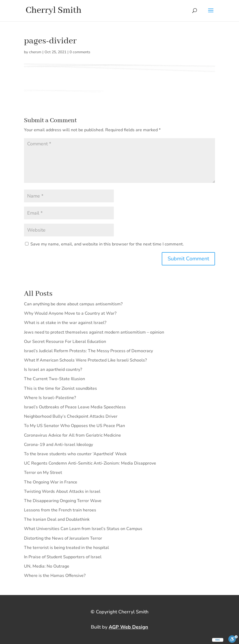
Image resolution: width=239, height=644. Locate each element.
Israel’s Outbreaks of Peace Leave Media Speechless (75, 407)
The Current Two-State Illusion (54, 379)
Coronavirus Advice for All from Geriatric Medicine (72, 435)
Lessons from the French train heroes (60, 510)
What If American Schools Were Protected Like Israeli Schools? (85, 360)
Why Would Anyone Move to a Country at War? (70, 313)
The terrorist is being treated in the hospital (66, 548)
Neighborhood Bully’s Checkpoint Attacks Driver (71, 416)
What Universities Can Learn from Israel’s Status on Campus (83, 529)
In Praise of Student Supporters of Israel (63, 557)
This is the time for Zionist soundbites (60, 388)
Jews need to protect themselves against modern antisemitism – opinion (94, 332)
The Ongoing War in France (51, 482)
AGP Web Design (128, 627)
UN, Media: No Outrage (47, 566)
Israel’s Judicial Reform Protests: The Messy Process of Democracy (88, 351)
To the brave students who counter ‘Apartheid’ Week (75, 454)
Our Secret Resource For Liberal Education (65, 342)
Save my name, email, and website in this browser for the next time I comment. (107, 244)
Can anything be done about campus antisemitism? (73, 304)
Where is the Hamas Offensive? (55, 576)
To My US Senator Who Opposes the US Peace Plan (74, 426)
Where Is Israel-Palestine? (50, 398)
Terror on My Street (43, 473)
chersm (35, 52)
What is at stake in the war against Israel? (65, 323)
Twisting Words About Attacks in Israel (62, 491)
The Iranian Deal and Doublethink (57, 519)
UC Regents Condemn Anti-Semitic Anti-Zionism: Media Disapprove (90, 463)
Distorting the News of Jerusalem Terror (63, 538)
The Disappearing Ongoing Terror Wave (63, 501)
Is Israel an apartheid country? (53, 370)
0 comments (80, 52)
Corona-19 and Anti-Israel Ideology (58, 445)
